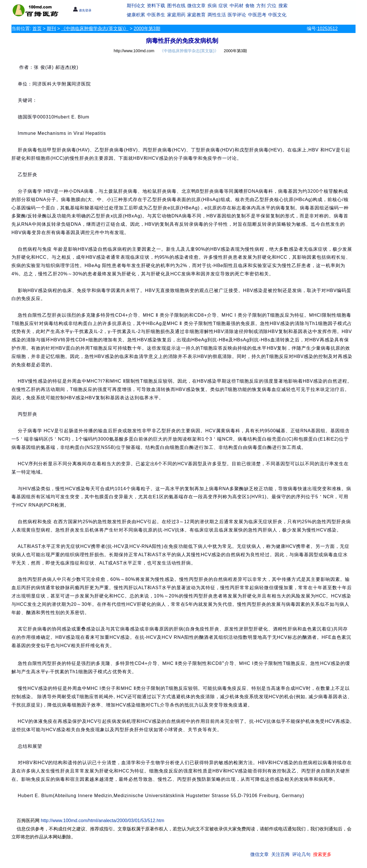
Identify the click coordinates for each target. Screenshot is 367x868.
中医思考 (257, 15)
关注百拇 (280, 854)
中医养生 (156, 15)
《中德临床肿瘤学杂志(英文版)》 (95, 29)
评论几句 (301, 854)
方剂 (261, 6)
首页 (37, 29)
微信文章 (196, 6)
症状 (223, 6)
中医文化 (277, 15)
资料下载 (156, 6)
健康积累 (136, 15)
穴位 (272, 6)
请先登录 (82, 10)
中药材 (237, 6)
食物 (250, 6)
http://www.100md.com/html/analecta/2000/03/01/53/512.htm (102, 821)
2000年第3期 (147, 29)
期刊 (51, 29)
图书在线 (176, 6)
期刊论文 (136, 6)
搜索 (283, 6)
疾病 (212, 6)
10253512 (327, 29)
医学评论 (237, 15)
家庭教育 (196, 15)
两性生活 (217, 15)
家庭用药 (176, 15)
